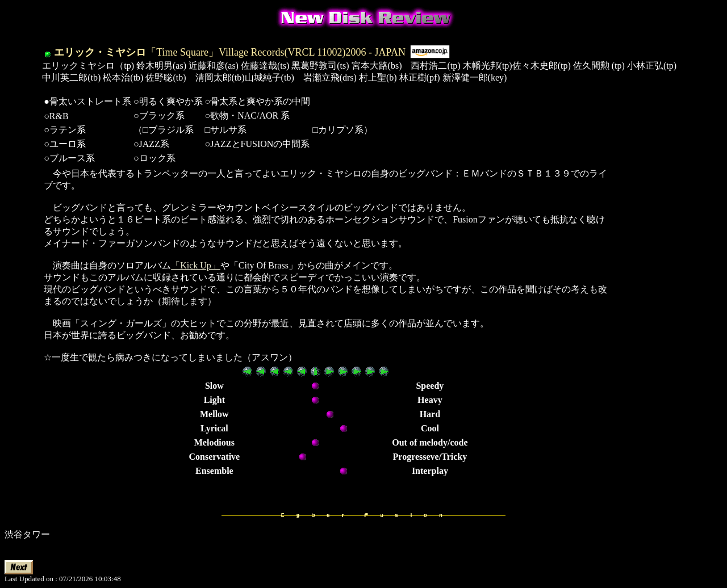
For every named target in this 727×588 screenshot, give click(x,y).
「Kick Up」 (196, 265)
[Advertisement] (649, 338)
